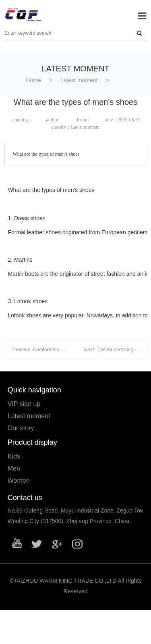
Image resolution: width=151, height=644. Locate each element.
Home (33, 80)
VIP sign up (24, 404)
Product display (32, 442)
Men (14, 468)
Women (19, 480)
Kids (14, 456)
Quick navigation (34, 390)
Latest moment (79, 80)
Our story (21, 428)
